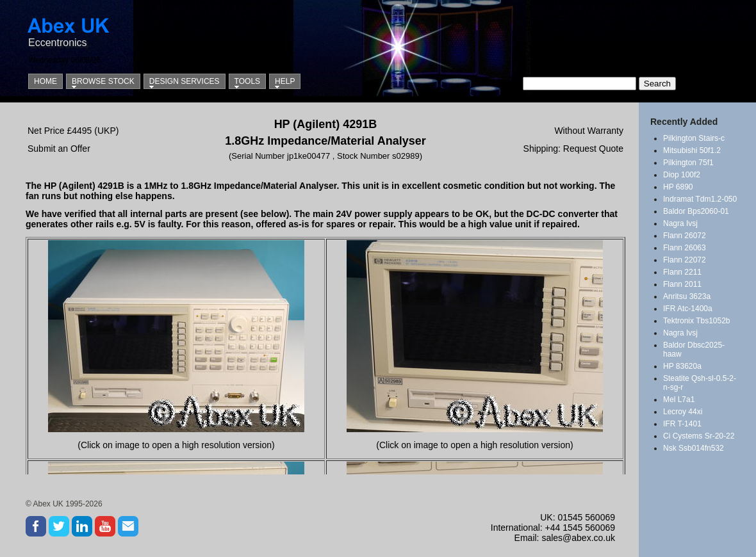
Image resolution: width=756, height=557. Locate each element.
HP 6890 (678, 187)
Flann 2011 (682, 284)
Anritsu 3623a (687, 296)
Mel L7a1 (679, 400)
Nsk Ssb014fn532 (694, 448)
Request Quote (593, 149)
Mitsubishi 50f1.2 (692, 150)
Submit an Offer (59, 149)
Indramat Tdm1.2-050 (700, 199)
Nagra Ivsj (680, 223)
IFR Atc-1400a (688, 309)
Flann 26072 (685, 236)
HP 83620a (682, 366)
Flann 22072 (685, 260)
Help (285, 81)
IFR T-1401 (682, 424)
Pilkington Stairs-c (694, 138)
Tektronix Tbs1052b (697, 321)
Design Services (185, 81)
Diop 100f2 (682, 175)
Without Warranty (589, 131)
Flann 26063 (685, 248)
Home (45, 81)
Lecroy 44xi (683, 412)
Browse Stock (103, 81)
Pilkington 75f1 (688, 163)
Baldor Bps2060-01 (696, 211)
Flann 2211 (682, 272)
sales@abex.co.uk (578, 538)
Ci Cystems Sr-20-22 (699, 436)
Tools (247, 81)
